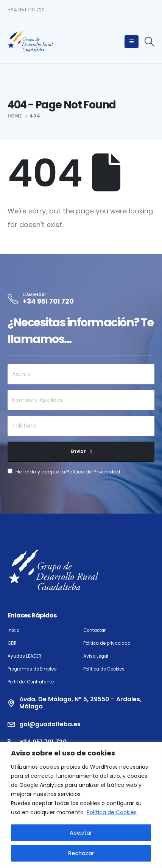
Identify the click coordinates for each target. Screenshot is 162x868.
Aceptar (81, 833)
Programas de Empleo (32, 669)
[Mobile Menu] (132, 42)
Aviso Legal (96, 656)
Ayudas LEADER (24, 656)
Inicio (13, 630)
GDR (12, 643)
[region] (81, 805)
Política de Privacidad (93, 472)
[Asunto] (81, 374)
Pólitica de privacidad (107, 643)
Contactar (94, 630)
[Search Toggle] (150, 42)
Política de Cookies (112, 812)
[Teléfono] (81, 426)
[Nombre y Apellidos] (81, 400)
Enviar (78, 451)
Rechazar (81, 853)
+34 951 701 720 (26, 10)
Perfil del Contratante (31, 682)
